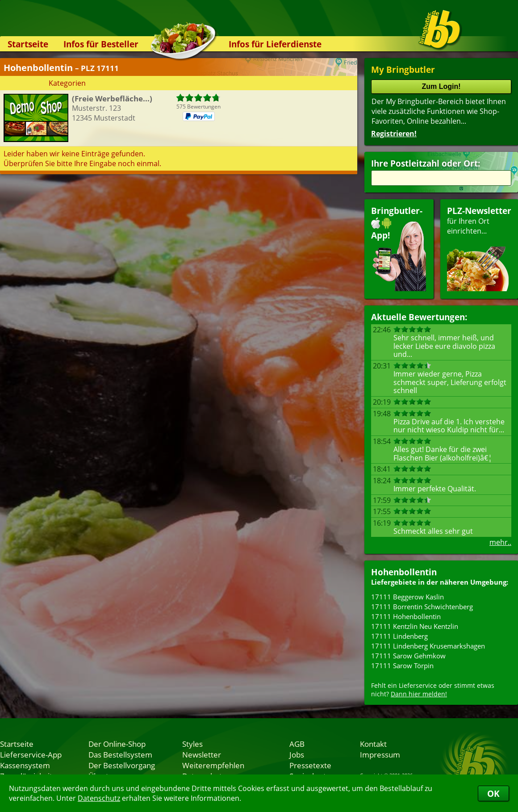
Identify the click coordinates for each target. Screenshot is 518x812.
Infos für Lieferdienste (275, 44)
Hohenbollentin (404, 572)
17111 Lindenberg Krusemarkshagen (428, 646)
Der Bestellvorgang (122, 765)
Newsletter (202, 754)
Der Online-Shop (117, 744)
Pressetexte (310, 765)
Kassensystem (25, 765)
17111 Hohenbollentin (406, 616)
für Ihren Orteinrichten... (479, 248)
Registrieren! (394, 134)
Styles (192, 744)
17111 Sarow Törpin (402, 666)
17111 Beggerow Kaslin (407, 597)
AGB (297, 744)
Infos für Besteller (101, 44)
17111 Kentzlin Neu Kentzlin (415, 626)
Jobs (297, 754)
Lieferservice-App (31, 754)
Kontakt (373, 744)
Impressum (380, 754)
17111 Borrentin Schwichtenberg (422, 607)
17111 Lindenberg (399, 636)
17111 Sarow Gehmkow (408, 656)
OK (493, 793)
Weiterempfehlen (213, 765)
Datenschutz (99, 798)
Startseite (28, 44)
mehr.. (500, 542)
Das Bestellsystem (120, 754)
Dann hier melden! (419, 694)
